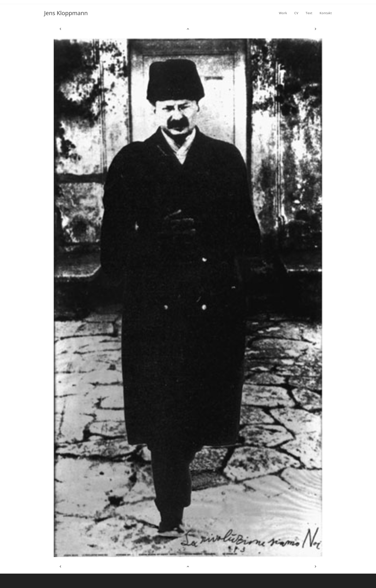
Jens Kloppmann (66, 13)
